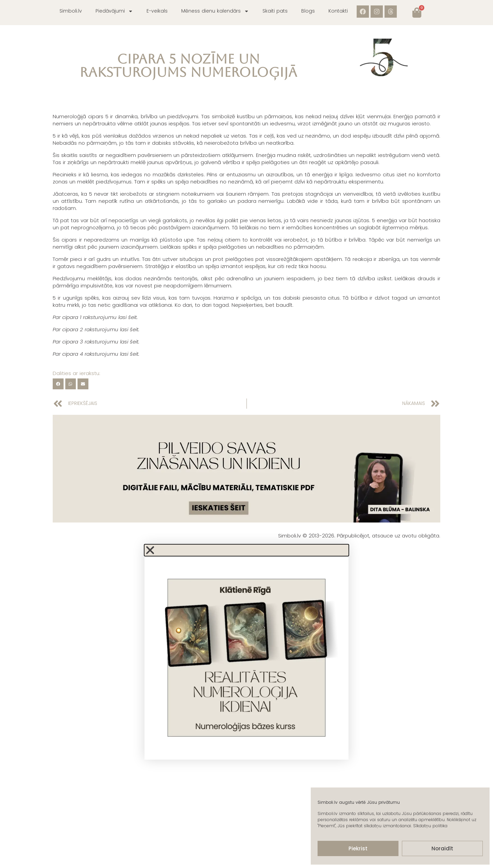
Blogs (308, 11)
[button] (58, 384)
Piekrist (358, 848)
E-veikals (157, 11)
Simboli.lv (71, 11)
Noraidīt (442, 848)
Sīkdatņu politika (430, 826)
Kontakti (338, 11)
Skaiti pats (275, 11)
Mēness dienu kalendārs (215, 11)
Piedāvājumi (114, 11)
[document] (247, 652)
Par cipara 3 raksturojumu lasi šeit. (96, 342)
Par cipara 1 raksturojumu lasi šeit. (95, 317)
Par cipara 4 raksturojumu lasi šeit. (96, 354)
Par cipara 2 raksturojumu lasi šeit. (96, 329)
